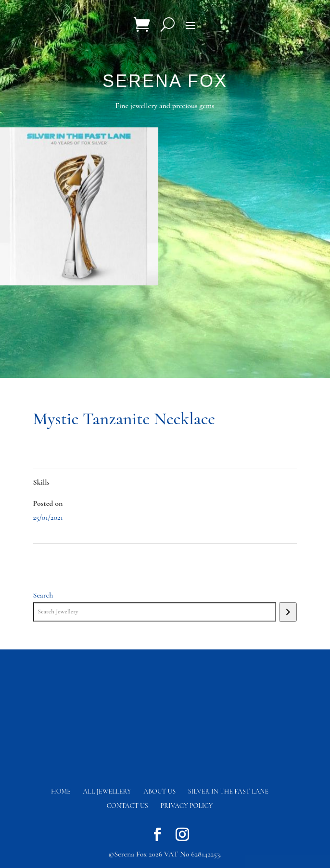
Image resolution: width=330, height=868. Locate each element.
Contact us (127, 806)
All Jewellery (107, 791)
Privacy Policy (186, 806)
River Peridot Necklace (264, 557)
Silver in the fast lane (228, 791)
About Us (159, 791)
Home (61, 791)
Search (43, 595)
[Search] (288, 612)
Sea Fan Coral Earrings (66, 557)
